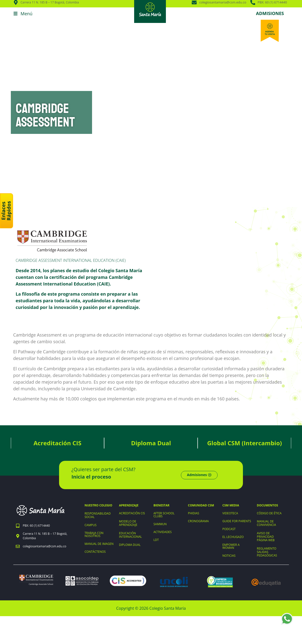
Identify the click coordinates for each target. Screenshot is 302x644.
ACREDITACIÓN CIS (132, 513)
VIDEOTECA (230, 513)
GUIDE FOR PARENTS (237, 521)
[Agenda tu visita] (270, 31)
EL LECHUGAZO (233, 537)
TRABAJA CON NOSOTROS (94, 534)
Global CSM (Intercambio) (245, 443)
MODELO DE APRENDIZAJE (128, 523)
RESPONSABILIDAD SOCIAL (98, 515)
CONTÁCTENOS (95, 552)
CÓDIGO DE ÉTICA (269, 513)
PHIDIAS (194, 513)
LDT (156, 540)
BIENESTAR (162, 505)
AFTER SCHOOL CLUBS (164, 515)
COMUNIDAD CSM (201, 505)
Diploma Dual (151, 443)
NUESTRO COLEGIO (99, 505)
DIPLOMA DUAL (130, 545)
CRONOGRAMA (199, 521)
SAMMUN (160, 524)
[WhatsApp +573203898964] (287, 619)
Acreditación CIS (57, 443)
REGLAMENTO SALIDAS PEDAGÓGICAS (267, 552)
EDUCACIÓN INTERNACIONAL (131, 535)
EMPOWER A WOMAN (231, 546)
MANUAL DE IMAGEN (99, 544)
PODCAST (229, 529)
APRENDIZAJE (129, 505)
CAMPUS (91, 525)
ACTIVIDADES (163, 532)
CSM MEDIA (231, 505)
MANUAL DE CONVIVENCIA (267, 523)
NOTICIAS (229, 556)
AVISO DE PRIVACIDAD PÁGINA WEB (266, 537)
